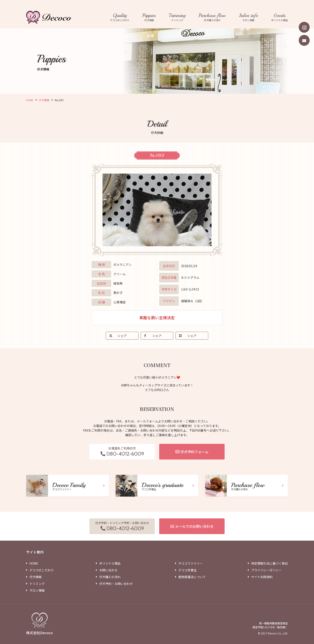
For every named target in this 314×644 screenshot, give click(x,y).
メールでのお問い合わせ (194, 526)
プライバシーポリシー (266, 570)
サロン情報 (248, 17)
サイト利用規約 (262, 577)
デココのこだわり (120, 17)
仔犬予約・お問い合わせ (116, 584)
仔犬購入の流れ (212, 17)
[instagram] (304, 27)
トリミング (177, 17)
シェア (122, 336)
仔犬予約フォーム (195, 452)
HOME (30, 100)
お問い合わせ (108, 570)
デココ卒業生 (188, 570)
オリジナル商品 (279, 17)
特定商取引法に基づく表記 (270, 563)
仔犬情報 (149, 17)
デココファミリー (191, 563)
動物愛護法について (192, 577)
